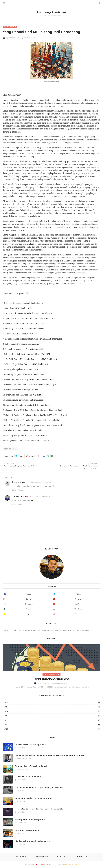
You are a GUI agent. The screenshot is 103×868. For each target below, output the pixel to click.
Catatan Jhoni (19, 482)
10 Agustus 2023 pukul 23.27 (41, 497)
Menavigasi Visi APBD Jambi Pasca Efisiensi (25, 329)
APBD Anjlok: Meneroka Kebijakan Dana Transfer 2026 (29, 313)
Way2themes (45, 864)
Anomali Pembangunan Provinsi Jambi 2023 (24, 349)
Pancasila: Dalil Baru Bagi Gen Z (30, 745)
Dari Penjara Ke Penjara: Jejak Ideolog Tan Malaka (39, 787)
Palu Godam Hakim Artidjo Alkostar (22, 390)
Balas (14, 490)
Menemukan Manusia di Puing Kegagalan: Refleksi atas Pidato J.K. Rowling (51, 755)
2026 (52, 702)
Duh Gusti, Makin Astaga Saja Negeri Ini (24, 395)
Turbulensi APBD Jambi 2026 (18, 308)
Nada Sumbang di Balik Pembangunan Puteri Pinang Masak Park (34, 425)
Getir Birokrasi (10, 449)
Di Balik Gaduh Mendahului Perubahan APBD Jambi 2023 (31, 359)
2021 (52, 724)
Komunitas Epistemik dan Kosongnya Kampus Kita (39, 809)
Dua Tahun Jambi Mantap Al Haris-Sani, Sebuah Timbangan (32, 380)
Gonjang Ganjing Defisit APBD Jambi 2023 (25, 374)
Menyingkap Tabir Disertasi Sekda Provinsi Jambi (28, 441)
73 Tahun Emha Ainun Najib (28, 777)
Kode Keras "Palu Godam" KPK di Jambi (24, 430)
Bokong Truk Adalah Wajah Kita (30, 820)
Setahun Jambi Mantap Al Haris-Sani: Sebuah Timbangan (31, 385)
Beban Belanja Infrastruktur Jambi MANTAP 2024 (28, 354)
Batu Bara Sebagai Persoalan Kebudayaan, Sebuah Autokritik (32, 420)
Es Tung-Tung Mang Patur (28, 830)
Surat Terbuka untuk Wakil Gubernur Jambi (25, 400)
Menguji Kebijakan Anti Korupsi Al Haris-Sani (26, 435)
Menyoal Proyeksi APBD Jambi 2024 (22, 369)
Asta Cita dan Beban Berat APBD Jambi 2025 (25, 324)
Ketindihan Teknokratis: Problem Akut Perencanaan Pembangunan (34, 339)
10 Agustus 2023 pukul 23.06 (39, 482)
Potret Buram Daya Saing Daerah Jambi (22, 344)
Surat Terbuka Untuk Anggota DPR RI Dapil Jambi (28, 405)
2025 (52, 707)
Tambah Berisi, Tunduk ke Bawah (31, 766)
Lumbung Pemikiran (51, 12)
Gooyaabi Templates (71, 864)
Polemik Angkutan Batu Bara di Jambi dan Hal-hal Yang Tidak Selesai (36, 415)
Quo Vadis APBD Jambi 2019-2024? (21, 334)
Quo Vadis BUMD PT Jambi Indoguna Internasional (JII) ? (30, 318)
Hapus (20, 490)
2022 (52, 720)
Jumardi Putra (14, 38)
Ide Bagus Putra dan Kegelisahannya (33, 841)
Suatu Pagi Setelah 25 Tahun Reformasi (34, 798)
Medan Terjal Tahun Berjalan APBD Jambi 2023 (27, 364)
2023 (52, 716)
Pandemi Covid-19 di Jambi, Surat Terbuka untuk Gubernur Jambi (35, 410)
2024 (52, 711)
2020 (52, 729)
